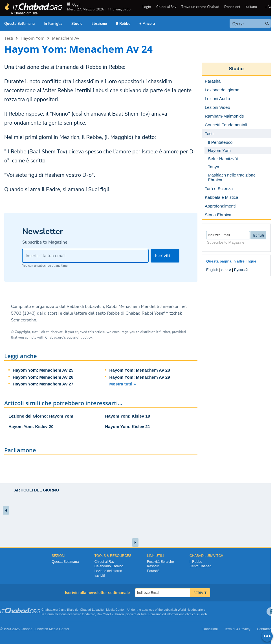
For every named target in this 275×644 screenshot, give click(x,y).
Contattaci (265, 629)
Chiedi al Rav (166, 7)
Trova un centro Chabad (200, 7)
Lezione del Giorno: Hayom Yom (41, 416)
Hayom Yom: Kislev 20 (31, 426)
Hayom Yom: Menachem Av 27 (43, 384)
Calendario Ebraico (109, 566)
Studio (77, 24)
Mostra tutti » (123, 384)
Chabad (86, 610)
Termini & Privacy (237, 629)
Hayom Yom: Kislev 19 (128, 416)
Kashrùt (153, 566)
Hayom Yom (33, 38)
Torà (144, 614)
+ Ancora (147, 24)
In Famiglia (53, 24)
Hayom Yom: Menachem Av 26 (43, 377)
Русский (241, 270)
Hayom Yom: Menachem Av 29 (140, 377)
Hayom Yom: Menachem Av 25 (43, 370)
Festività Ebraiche (160, 562)
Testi (9, 38)
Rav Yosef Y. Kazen (110, 614)
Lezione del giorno (108, 571)
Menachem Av (66, 38)
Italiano (251, 7)
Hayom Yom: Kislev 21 (128, 426)
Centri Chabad (200, 566)
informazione (176, 614)
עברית (226, 270)
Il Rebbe (123, 24)
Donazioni (232, 7)
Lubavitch (99, 610)
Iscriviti (100, 576)
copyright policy (79, 338)
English (212, 270)
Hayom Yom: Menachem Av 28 (140, 370)
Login (146, 7)
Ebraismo (99, 24)
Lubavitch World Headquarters (184, 610)
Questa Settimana (19, 24)
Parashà (153, 571)
